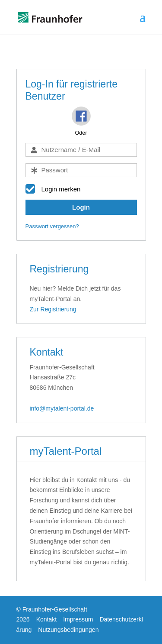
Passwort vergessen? (52, 226)
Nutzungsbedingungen (68, 630)
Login (81, 207)
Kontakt (46, 619)
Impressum (78, 619)
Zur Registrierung (53, 309)
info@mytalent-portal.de (62, 408)
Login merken (61, 189)
